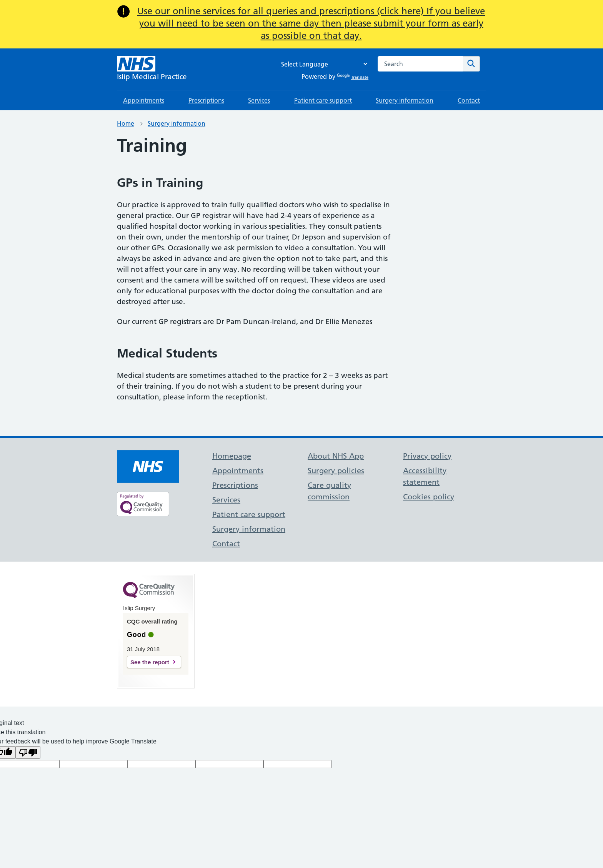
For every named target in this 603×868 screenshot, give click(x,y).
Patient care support (323, 100)
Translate (353, 77)
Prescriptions (206, 100)
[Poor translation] (28, 752)
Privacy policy (427, 456)
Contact (469, 100)
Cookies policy (429, 497)
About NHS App (336, 456)
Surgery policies (336, 471)
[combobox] (420, 64)
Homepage (232, 456)
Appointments (144, 100)
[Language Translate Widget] (322, 64)
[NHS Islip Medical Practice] (152, 69)
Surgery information (405, 100)
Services (259, 100)
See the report (150, 662)
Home (126, 123)
